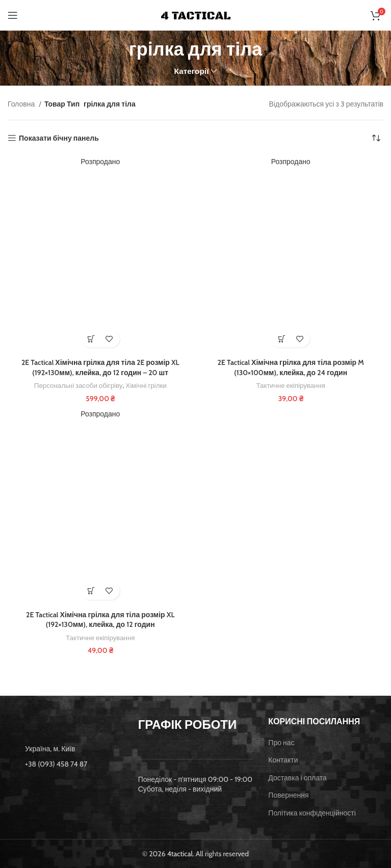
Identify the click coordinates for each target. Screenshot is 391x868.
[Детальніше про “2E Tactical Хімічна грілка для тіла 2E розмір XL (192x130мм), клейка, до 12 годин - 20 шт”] (92, 339)
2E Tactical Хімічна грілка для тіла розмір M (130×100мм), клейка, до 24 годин (291, 367)
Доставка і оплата (297, 778)
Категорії (192, 71)
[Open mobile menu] (13, 15)
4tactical (180, 854)
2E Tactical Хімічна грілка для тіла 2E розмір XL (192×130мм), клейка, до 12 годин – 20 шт (100, 367)
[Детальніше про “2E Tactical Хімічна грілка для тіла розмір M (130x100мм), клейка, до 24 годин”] (282, 339)
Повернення (288, 795)
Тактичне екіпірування (291, 385)
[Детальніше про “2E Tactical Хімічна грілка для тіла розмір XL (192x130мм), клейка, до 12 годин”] (92, 591)
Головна (22, 104)
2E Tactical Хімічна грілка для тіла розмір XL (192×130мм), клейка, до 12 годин (100, 620)
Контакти (283, 760)
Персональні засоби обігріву (79, 385)
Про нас (281, 743)
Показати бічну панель (59, 138)
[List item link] (65, 764)
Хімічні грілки (146, 385)
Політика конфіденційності (312, 813)
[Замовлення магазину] (376, 138)
